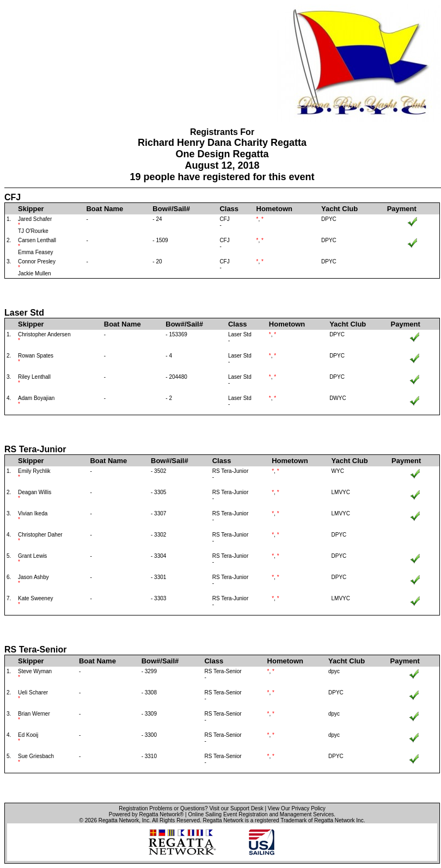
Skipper (31, 209)
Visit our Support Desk (236, 808)
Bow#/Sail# (171, 209)
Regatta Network (119, 820)
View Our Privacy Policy (297, 808)
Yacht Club (339, 209)
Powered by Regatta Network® (146, 814)
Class (229, 209)
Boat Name (105, 209)
